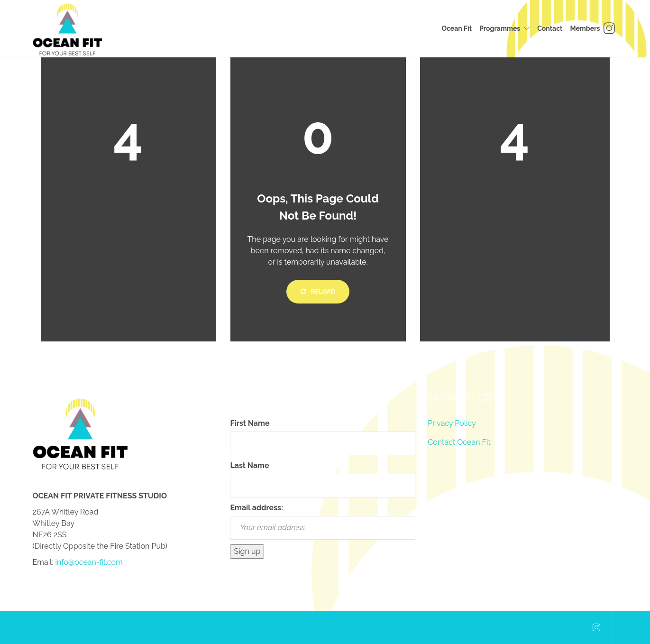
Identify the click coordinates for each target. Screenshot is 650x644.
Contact (550, 28)
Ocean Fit (457, 28)
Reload (318, 291)
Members (585, 28)
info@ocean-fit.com (89, 562)
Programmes (500, 28)
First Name (250, 423)
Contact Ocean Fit (459, 442)
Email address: (256, 508)
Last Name (249, 465)
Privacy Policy (452, 423)
